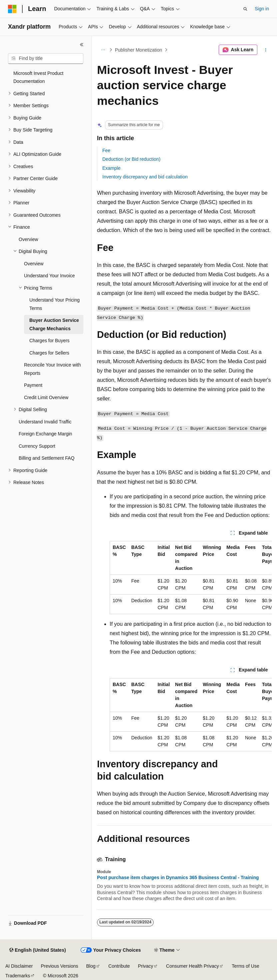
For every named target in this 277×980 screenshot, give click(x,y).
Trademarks (18, 976)
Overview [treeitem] (28, 239)
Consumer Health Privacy (192, 966)
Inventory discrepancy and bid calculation (145, 177)
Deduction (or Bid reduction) (131, 159)
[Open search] (245, 9)
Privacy (146, 966)
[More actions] (266, 50)
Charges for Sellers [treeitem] (49, 353)
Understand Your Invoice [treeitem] (49, 276)
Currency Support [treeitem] (37, 446)
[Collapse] (82, 45)
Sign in (262, 9)
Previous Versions (59, 966)
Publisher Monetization (139, 50)
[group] (191, 578)
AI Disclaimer (19, 966)
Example (111, 168)
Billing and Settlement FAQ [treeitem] (46, 458)
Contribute (119, 966)
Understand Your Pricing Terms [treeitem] (54, 304)
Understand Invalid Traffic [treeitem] (45, 422)
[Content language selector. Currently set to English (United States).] (37, 950)
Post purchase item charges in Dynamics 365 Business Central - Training (178, 877)
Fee (106, 150)
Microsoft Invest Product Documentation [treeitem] (38, 77)
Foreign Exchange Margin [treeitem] (45, 434)
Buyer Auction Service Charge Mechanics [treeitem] (54, 324)
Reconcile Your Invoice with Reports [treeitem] (52, 369)
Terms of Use (245, 966)
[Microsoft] (12, 9)
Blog (91, 966)
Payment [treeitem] (33, 385)
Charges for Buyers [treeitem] (49, 341)
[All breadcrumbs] (103, 50)
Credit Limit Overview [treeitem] (46, 397)
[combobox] (46, 59)
